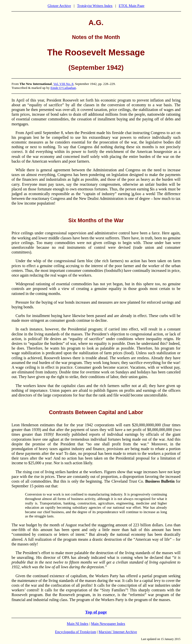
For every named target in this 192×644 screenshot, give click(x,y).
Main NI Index (78, 624)
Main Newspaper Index (108, 624)
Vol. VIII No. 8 (63, 84)
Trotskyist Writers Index (95, 6)
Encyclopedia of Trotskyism (76, 632)
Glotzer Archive (59, 6)
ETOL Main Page (132, 6)
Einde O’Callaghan (63, 88)
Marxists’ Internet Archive (118, 632)
